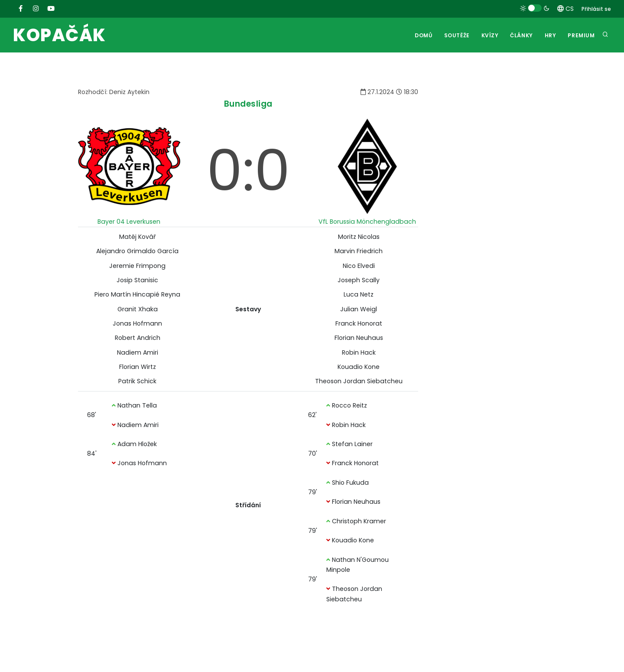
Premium (581, 35)
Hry (550, 35)
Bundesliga (248, 104)
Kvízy (488, 35)
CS (565, 9)
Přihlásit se (596, 9)
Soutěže (454, 35)
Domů (421, 35)
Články (520, 35)
